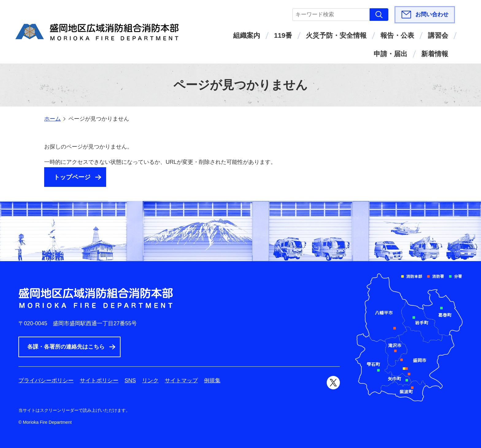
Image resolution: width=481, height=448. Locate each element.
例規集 (212, 380)
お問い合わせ (432, 14)
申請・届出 (391, 54)
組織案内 (247, 35)
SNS (130, 380)
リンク (150, 380)
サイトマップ (181, 380)
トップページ (72, 177)
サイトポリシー (99, 380)
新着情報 (435, 54)
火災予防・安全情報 (336, 35)
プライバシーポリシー (46, 380)
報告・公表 (397, 35)
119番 (283, 35)
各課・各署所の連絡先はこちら (66, 347)
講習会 (438, 35)
